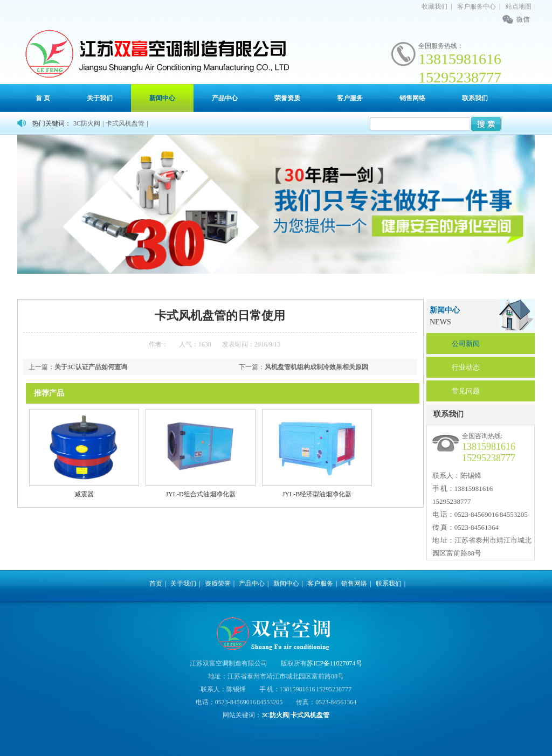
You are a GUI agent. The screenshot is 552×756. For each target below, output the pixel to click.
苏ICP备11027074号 (334, 663)
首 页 (43, 98)
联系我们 (475, 98)
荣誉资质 (287, 98)
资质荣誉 (218, 584)
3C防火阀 (87, 123)
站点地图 (519, 6)
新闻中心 (162, 98)
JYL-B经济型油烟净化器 (317, 494)
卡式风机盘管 (125, 123)
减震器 (84, 494)
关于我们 (100, 98)
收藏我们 (434, 6)
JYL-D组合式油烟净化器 (200, 494)
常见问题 (466, 391)
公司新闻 (466, 344)
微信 (523, 19)
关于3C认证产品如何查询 (91, 367)
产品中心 (225, 98)
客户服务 (350, 98)
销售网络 (412, 98)
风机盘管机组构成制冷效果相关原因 (316, 367)
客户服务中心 (477, 6)
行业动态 (466, 367)
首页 (61, 286)
